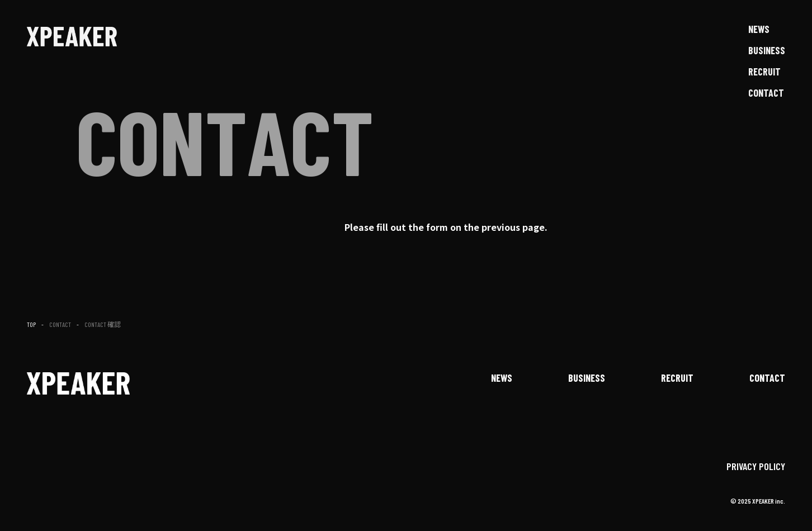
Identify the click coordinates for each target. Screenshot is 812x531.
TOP (31, 324)
